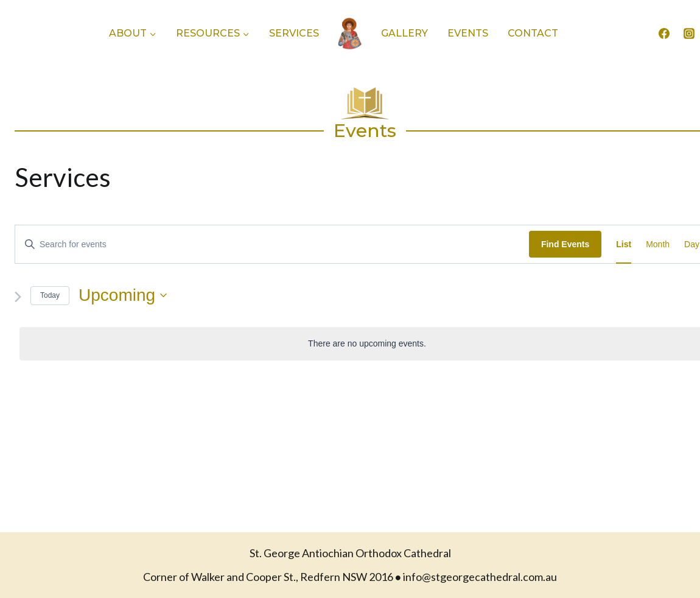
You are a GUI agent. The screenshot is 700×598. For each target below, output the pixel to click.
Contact (533, 33)
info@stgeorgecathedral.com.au (480, 577)
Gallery (404, 33)
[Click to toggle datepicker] (123, 295)
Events (468, 33)
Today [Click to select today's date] (50, 295)
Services (294, 33)
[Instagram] (689, 33)
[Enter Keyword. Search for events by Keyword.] (272, 244)
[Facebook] (664, 33)
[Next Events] (18, 297)
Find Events (565, 244)
